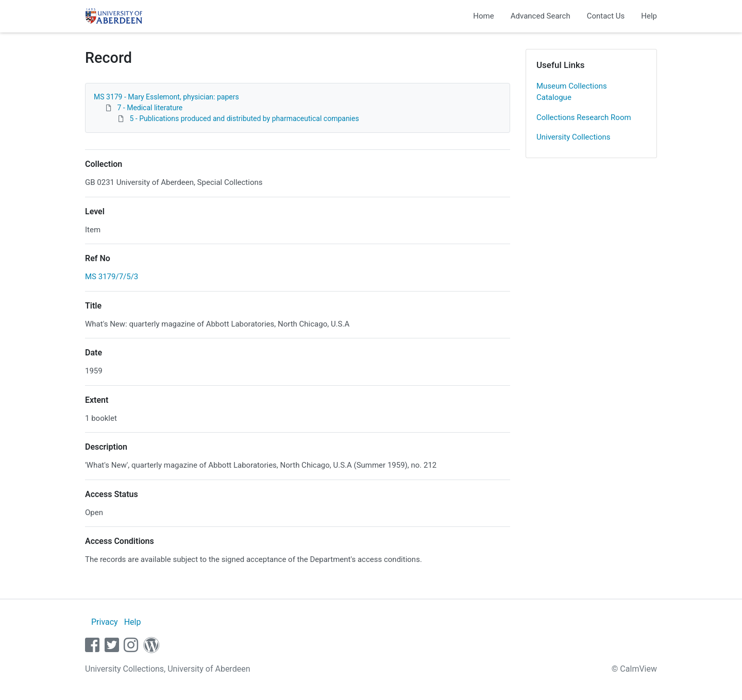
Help (649, 16)
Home (483, 16)
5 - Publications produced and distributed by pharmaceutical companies (244, 118)
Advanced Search (541, 16)
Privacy (105, 622)
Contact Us (606, 16)
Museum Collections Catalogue (572, 92)
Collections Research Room (584, 117)
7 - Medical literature (150, 108)
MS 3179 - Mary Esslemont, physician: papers (166, 97)
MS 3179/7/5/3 (112, 277)
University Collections (574, 137)
